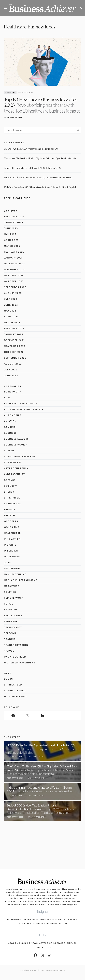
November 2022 (15, 346)
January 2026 (13, 222)
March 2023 (12, 323)
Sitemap (72, 943)
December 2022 (15, 340)
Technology (13, 627)
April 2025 (11, 240)
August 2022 (13, 364)
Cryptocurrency (16, 468)
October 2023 (14, 281)
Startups (11, 610)
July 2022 (11, 370)
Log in (8, 679)
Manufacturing (15, 574)
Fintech (10, 515)
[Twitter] (28, 716)
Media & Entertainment (21, 580)
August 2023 (13, 293)
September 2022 (15, 358)
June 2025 (11, 228)
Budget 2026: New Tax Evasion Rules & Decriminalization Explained (38, 178)
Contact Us (43, 947)
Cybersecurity (15, 474)
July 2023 (11, 299)
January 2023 (13, 334)
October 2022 (14, 352)
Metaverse (12, 586)
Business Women (16, 445)
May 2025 (10, 234)
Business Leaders (16, 439)
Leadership (12, 568)
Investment (12, 557)
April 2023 (11, 317)
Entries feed (13, 685)
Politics (10, 592)
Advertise (46, 943)
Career (9, 451)
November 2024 (15, 270)
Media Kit (59, 943)
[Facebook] (13, 716)
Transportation (16, 645)
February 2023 (14, 328)
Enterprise (12, 498)
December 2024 (15, 264)
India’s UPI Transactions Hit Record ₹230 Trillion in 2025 (32, 168)
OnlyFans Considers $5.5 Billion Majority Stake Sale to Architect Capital (40, 187)
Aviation (10, 421)
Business (10, 92)
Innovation (12, 539)
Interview (11, 551)
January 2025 (13, 258)
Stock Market (14, 616)
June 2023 (11, 305)
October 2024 (14, 275)
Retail (9, 604)
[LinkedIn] (42, 716)
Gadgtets (11, 521)
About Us (14, 943)
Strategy (11, 621)
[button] (5, 8)
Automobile (13, 415)
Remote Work (14, 598)
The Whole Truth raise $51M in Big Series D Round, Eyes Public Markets (40, 158)
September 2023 (15, 287)
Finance (10, 510)
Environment (13, 504)
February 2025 (14, 252)
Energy (9, 492)
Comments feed (15, 691)
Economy (10, 486)
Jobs (7, 563)
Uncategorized (15, 657)
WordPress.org (15, 697)
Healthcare (12, 533)
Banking (10, 427)
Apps (7, 398)
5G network (13, 392)
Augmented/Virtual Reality (24, 409)
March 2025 (12, 246)
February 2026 (14, 217)
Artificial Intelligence (21, 403)
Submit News (30, 943)
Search (78, 130)
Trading (10, 639)
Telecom (10, 633)
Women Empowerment (20, 663)
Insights (10, 545)
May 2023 (10, 311)
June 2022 (11, 376)
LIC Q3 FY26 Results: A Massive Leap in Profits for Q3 (31, 149)
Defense (10, 480)
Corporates (13, 462)
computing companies (20, 457)
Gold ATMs (12, 527)
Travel (9, 651)
